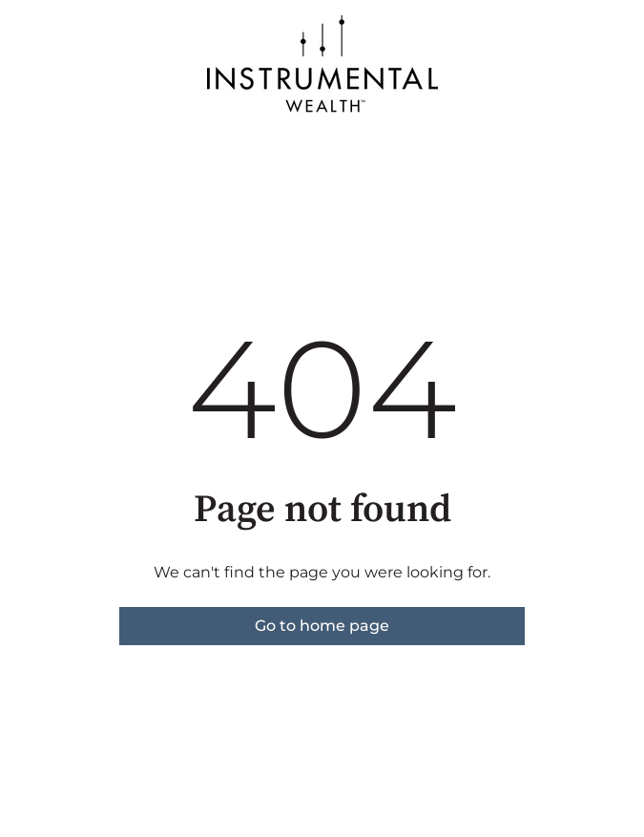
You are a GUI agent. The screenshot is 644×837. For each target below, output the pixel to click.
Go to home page (322, 626)
